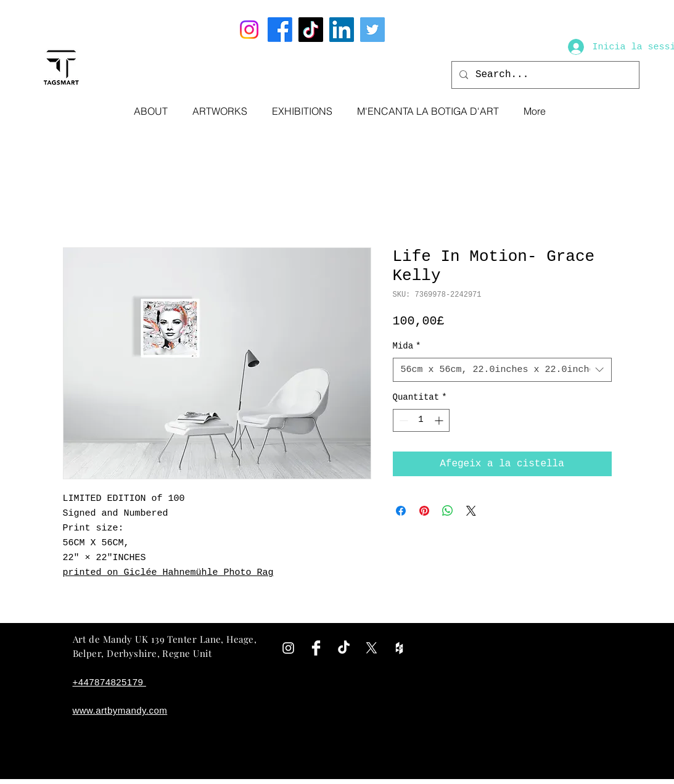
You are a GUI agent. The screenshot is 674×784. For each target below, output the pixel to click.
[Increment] (440, 420)
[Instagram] (249, 30)
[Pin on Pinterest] (424, 511)
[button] (220, 111)
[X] (372, 648)
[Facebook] (280, 30)
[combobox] (502, 370)
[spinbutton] (421, 420)
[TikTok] (311, 30)
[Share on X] (471, 511)
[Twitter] (372, 30)
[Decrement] (402, 420)
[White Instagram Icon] (288, 648)
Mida (407, 346)
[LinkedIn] (342, 30)
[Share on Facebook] (401, 511)
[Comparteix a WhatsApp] (448, 511)
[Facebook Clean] (316, 648)
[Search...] (544, 75)
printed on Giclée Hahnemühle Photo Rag (168, 573)
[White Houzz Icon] (399, 648)
